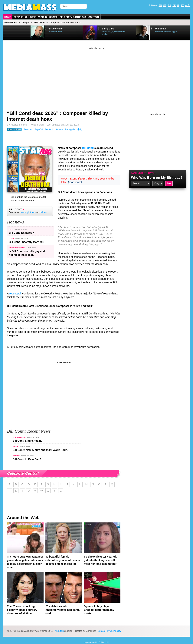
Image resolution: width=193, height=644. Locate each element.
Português (70, 129)
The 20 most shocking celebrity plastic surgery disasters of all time (22, 610)
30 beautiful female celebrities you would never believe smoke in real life (63, 560)
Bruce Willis (56, 29)
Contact (94, 17)
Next (22, 33)
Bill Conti (39, 23)
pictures (31, 212)
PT (182, 5)
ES (169, 5)
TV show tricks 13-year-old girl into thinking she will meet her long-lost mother (101, 560)
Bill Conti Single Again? (28, 441)
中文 (188, 5)
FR (165, 5)
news (23, 212)
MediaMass (11, 23)
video (44, 212)
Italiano (59, 129)
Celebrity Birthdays (73, 17)
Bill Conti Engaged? (21, 233)
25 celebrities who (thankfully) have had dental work (63, 610)
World (43, 17)
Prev (13, 33)
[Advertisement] (96, 76)
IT (178, 5)
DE (174, 5)
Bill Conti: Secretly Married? (26, 242)
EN (160, 5)
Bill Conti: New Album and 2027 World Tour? (40, 450)
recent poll (15, 293)
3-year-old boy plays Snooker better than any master (99, 610)
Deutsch (49, 129)
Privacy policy (114, 631)
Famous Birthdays (143, 173)
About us (59, 631)
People (18, 17)
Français (28, 129)
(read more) (75, 182)
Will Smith (160, 29)
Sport (53, 17)
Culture (31, 17)
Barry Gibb (108, 29)
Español (39, 129)
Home (8, 17)
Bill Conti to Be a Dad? (27, 459)
